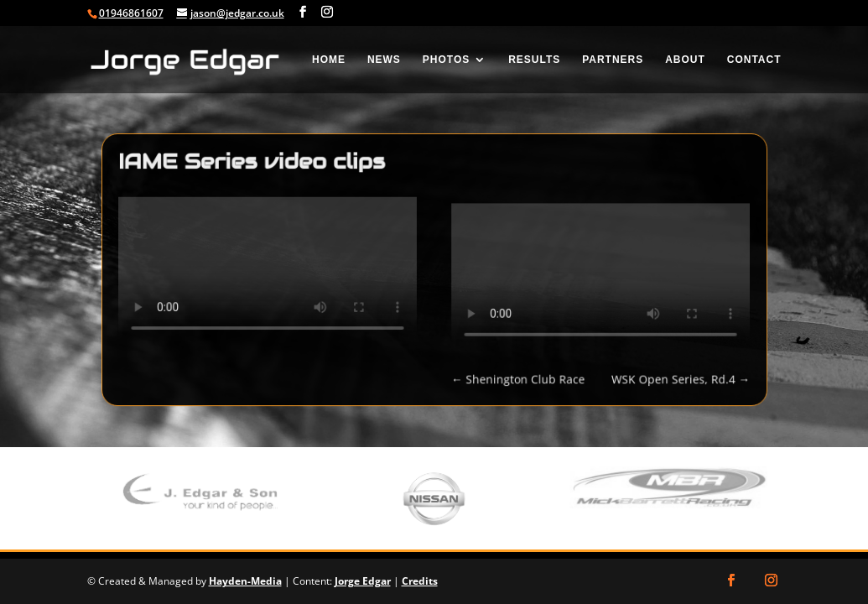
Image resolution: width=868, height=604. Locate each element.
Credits (420, 581)
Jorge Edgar (363, 581)
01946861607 (131, 13)
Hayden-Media (245, 581)
